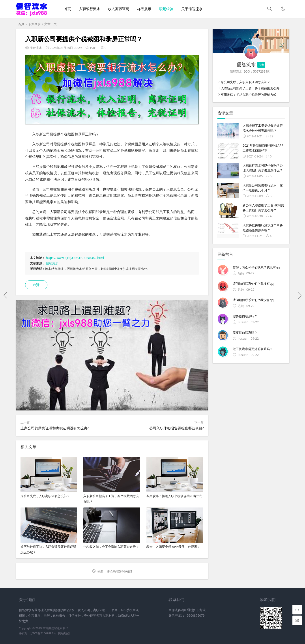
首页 (67, 9)
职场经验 (166, 9)
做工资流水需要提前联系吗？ (253, 349)
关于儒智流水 (192, 9)
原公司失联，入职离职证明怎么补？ (245, 82)
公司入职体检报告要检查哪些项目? (177, 428)
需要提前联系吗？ (245, 316)
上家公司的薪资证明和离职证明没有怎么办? (55, 428)
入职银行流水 (90, 9)
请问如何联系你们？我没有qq (253, 284)
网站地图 (64, 633)
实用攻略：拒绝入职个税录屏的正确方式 (249, 95)
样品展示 (144, 9)
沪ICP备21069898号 (43, 633)
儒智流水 (52, 263)
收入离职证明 (119, 9)
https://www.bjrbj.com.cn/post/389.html (75, 258)
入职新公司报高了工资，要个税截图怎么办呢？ (253, 88)
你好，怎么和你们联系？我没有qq (256, 267)
